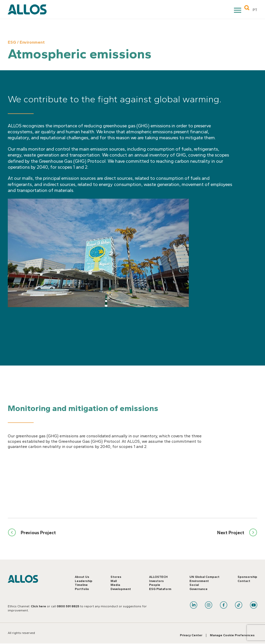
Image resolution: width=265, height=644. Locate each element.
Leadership (84, 581)
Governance (198, 589)
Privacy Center (191, 635)
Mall (114, 581)
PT (255, 10)
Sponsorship (247, 577)
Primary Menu (238, 11)
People (155, 585)
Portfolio (82, 589)
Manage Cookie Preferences (232, 635)
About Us (82, 577)
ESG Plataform (160, 589)
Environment (199, 581)
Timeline (81, 585)
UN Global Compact (204, 577)
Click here (38, 606)
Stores (116, 577)
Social (194, 585)
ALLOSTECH (158, 577)
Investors (156, 581)
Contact (244, 581)
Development (121, 589)
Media (115, 585)
